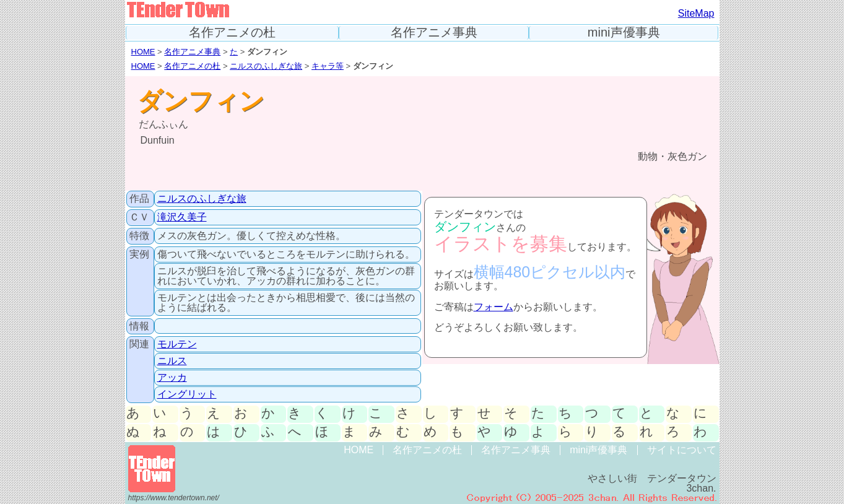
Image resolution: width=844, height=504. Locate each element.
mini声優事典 (624, 33)
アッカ (172, 377)
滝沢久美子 (182, 217)
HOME (143, 52)
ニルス (172, 361)
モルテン (177, 344)
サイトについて (682, 450)
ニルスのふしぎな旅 (266, 66)
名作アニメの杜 (232, 33)
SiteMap (696, 13)
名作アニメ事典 (434, 33)
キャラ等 (328, 66)
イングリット (187, 394)
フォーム (494, 307)
